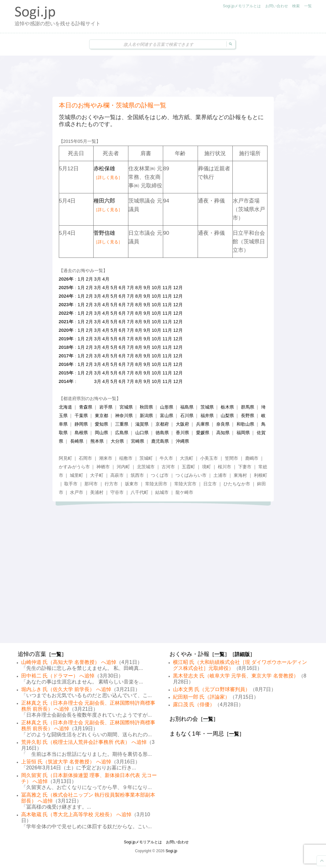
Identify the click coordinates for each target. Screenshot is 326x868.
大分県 (117, 441)
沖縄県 (182, 441)
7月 (131, 288)
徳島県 (162, 433)
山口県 (142, 433)
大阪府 (182, 424)
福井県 (207, 416)
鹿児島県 (160, 441)
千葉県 (81, 416)
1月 (81, 279)
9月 (147, 288)
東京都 (101, 416)
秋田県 (146, 407)
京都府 (162, 424)
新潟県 (146, 416)
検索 (296, 6)
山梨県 (227, 416)
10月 (157, 288)
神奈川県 (124, 416)
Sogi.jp (172, 851)
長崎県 (77, 441)
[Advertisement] (163, 76)
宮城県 (126, 407)
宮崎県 (138, 441)
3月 (98, 279)
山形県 (167, 407)
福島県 (187, 407)
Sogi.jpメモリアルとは (242, 6)
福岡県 (243, 433)
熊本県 (97, 441)
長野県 (248, 416)
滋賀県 (142, 424)
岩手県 (106, 407)
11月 (167, 288)
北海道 (65, 407)
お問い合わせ (277, 6)
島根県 (81, 433)
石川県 (187, 416)
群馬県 (248, 407)
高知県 (223, 433)
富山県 (167, 416)
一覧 (308, 6)
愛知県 (101, 424)
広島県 (122, 433)
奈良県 (223, 424)
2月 (89, 279)
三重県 (122, 424)
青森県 (86, 407)
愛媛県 (203, 433)
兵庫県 (203, 424)
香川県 (182, 433)
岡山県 (101, 433)
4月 (106, 279)
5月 (114, 288)
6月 (122, 288)
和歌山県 (245, 424)
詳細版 (242, 654)
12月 (178, 288)
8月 (139, 288)
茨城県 (207, 407)
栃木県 (227, 407)
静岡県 (81, 424)
